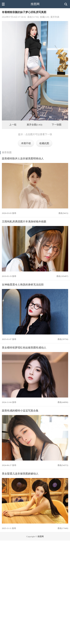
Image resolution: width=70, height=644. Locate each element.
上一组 (13, 125)
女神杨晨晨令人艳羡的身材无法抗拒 (23, 285)
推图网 (35, 4)
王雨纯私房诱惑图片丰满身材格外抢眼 (24, 222)
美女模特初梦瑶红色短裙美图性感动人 (24, 348)
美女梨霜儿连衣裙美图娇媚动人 (20, 474)
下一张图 (57, 125)
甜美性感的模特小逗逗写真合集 (20, 411)
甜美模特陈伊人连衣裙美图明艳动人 (23, 158)
